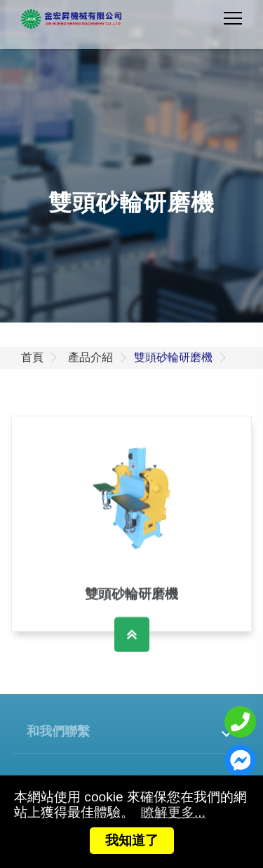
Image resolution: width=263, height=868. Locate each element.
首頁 (32, 357)
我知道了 (132, 840)
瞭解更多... (173, 812)
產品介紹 (90, 357)
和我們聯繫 (58, 730)
